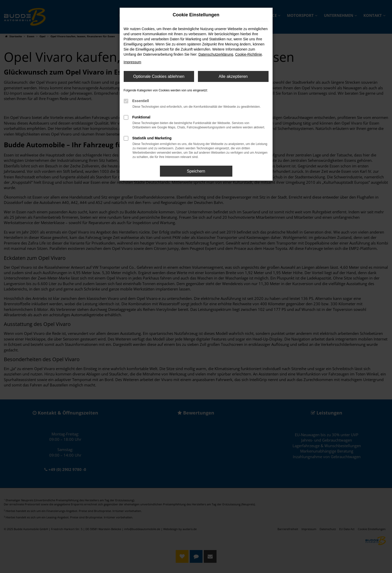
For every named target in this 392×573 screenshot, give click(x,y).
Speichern (196, 171)
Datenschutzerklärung (216, 54)
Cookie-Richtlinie (249, 54)
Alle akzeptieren (233, 76)
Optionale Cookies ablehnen (159, 76)
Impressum (132, 62)
